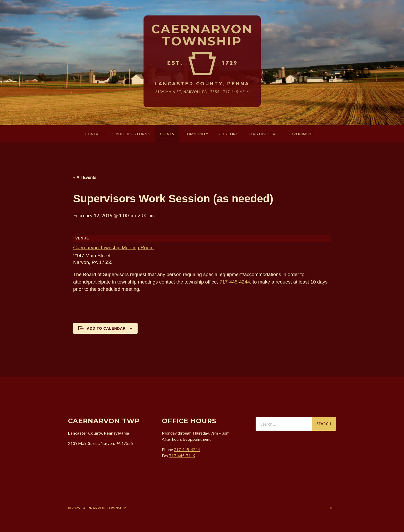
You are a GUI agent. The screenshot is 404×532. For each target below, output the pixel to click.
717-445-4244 (236, 92)
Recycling (229, 134)
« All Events (85, 177)
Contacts (95, 134)
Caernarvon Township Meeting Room (113, 248)
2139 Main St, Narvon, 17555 (187, 92)
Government (301, 134)
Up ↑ (332, 508)
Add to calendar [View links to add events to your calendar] (106, 328)
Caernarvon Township (202, 35)
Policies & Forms (133, 134)
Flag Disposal (263, 134)
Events (167, 134)
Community (196, 134)
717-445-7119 (182, 456)
